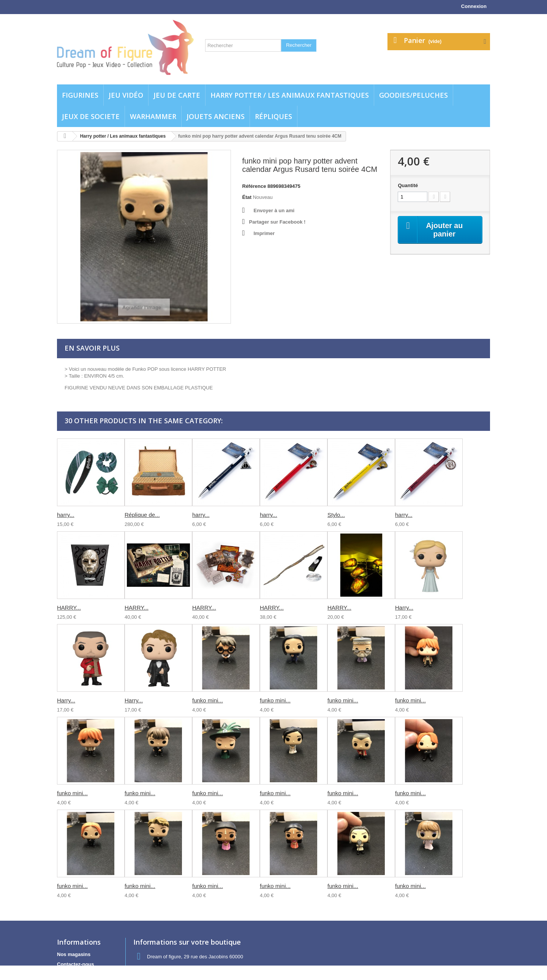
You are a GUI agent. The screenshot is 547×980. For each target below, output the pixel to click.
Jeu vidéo (126, 95)
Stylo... (336, 515)
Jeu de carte (177, 95)
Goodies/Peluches (413, 95)
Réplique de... (142, 515)
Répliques (273, 116)
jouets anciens (216, 116)
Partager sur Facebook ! (277, 222)
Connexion (474, 6)
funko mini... (208, 700)
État (247, 197)
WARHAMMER (153, 116)
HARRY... (69, 608)
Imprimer (264, 233)
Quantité (408, 185)
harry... (66, 515)
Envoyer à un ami (274, 210)
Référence (254, 186)
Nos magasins (74, 954)
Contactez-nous (76, 964)
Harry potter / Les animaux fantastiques (290, 95)
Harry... (404, 608)
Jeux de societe (91, 116)
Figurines (80, 95)
